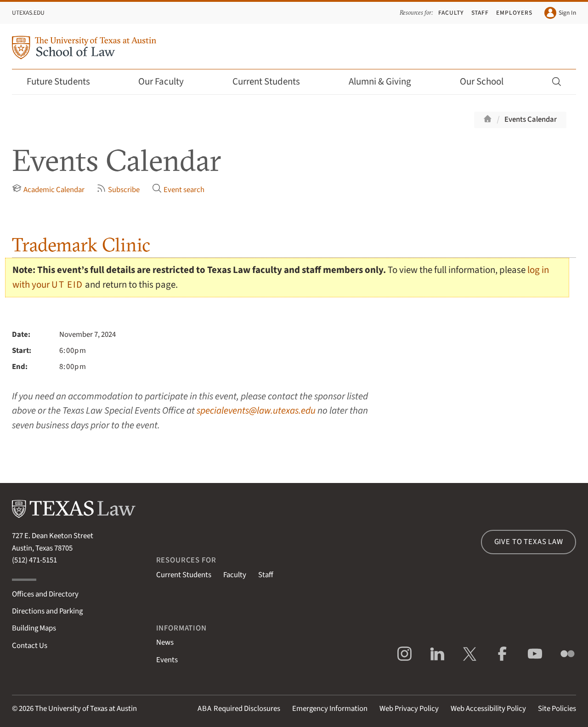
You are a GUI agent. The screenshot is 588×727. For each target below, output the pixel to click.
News (165, 642)
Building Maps (34, 628)
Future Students (65, 82)
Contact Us (30, 646)
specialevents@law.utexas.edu (256, 411)
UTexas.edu (28, 13)
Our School (488, 82)
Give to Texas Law (529, 542)
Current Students (272, 82)
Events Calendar (531, 119)
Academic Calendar (48, 189)
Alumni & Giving (386, 82)
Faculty (451, 13)
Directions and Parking (47, 611)
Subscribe (118, 189)
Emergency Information (330, 709)
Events (167, 660)
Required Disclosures (239, 709)
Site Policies (557, 709)
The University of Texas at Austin (86, 709)
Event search (178, 189)
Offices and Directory (45, 594)
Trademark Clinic (81, 245)
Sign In (560, 13)
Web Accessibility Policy (488, 709)
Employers (514, 13)
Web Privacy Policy (409, 709)
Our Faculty (167, 82)
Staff (480, 13)
